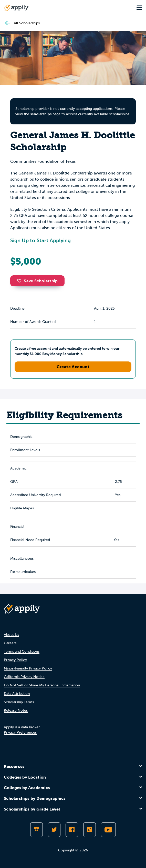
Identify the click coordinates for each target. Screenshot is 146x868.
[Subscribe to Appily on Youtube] (108, 830)
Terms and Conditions (22, 652)
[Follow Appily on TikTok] (90, 830)
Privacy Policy (15, 660)
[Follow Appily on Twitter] (54, 830)
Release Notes (16, 711)
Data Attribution (17, 694)
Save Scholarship (37, 281)
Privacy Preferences (20, 732)
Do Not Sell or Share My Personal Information (42, 685)
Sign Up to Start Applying (40, 240)
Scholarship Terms (19, 702)
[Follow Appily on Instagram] (36, 830)
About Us (11, 635)
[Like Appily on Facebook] (72, 830)
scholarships (41, 114)
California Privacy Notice (24, 677)
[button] (20, 281)
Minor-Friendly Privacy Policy (28, 668)
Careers (10, 643)
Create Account (73, 367)
